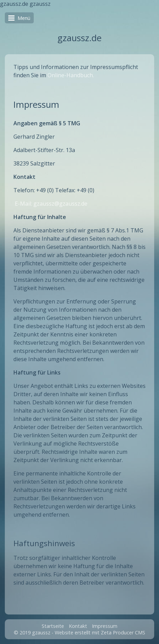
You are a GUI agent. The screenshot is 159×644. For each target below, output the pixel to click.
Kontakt (78, 626)
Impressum (105, 626)
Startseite (53, 626)
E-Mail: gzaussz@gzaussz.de (51, 204)
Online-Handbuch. (71, 75)
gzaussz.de (79, 38)
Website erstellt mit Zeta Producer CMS (100, 632)
